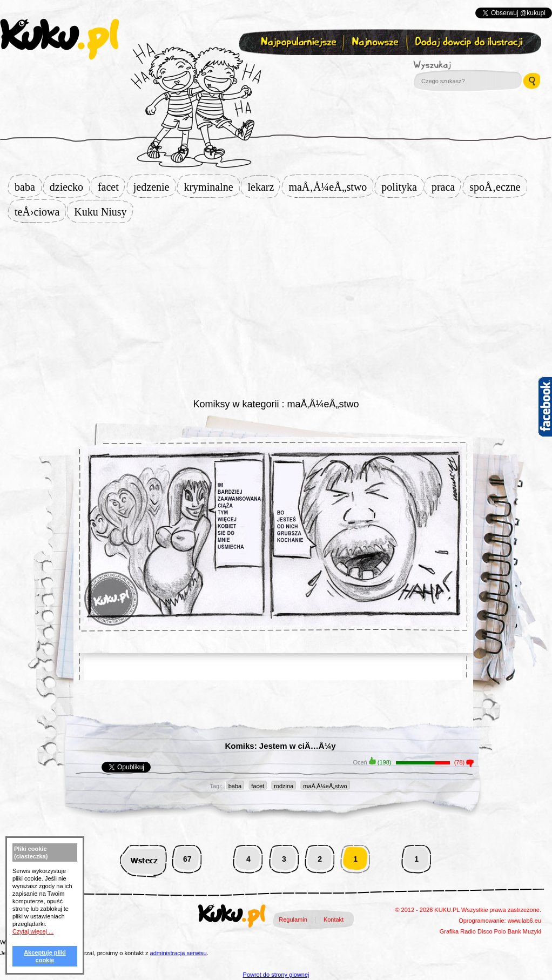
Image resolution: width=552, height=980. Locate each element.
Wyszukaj (462, 65)
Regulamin (293, 919)
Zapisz (274, 68)
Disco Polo (492, 931)
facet (112, 187)
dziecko (70, 187)
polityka (402, 187)
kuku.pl (59, 39)
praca (446, 187)
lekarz (264, 187)
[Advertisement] (276, 309)
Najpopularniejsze (297, 42)
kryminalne (211, 187)
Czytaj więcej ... (33, 931)
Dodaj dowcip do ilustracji (470, 42)
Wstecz (143, 859)
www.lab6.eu (524, 921)
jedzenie (155, 187)
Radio (468, 931)
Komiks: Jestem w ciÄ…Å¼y (280, 746)
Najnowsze (376, 42)
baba (28, 187)
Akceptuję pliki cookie (45, 956)
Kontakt (334, 919)
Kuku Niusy (103, 212)
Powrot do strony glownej (276, 975)
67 (187, 859)
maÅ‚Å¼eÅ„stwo (331, 187)
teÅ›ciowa (40, 212)
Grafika (449, 931)
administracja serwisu (179, 953)
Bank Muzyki (524, 931)
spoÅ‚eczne (498, 187)
